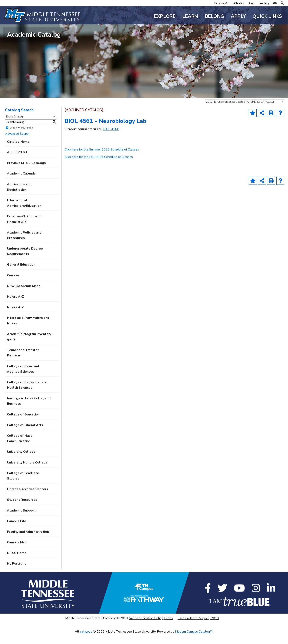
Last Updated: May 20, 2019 (198, 628)
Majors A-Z (15, 306)
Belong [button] (214, 16)
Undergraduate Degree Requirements (25, 261)
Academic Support (21, 520)
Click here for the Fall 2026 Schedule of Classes (99, 167)
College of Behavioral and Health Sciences (27, 395)
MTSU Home (17, 563)
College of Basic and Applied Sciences (23, 378)
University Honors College (27, 472)
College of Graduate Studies (23, 485)
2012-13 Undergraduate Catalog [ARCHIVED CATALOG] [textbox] (240, 111)
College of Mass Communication (20, 448)
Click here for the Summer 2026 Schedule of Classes (102, 159)
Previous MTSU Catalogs (26, 173)
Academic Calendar (22, 183)
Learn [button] (190, 16)
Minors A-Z (15, 317)
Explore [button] (165, 16)
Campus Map (17, 552)
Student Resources (22, 509)
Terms (168, 628)
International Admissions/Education (24, 213)
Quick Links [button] (267, 16)
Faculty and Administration (28, 541)
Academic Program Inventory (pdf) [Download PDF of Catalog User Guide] (29, 346)
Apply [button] (238, 16)
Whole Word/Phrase (21, 137)
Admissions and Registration (19, 196)
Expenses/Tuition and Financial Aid (24, 229)
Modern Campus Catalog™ (194, 641)
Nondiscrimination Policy (146, 628)
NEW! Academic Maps (24, 296)
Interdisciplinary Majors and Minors (28, 330)
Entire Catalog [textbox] (14, 126)
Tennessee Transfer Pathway (23, 362)
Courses (13, 285)
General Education (21, 274)
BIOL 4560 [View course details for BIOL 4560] (111, 139)
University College (21, 461)
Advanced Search (17, 143)
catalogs (86, 641)
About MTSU (17, 162)
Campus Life (17, 531)
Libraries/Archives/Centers (27, 499)
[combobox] (245, 111)
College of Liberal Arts (25, 435)
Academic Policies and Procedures (24, 245)
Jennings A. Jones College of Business (29, 411)
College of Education (23, 424)
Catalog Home (18, 151)
